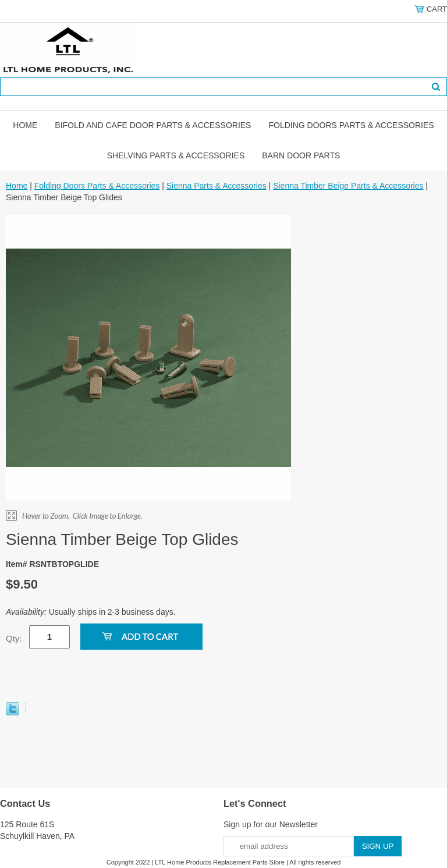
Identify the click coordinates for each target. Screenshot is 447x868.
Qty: (14, 638)
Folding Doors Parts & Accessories (351, 125)
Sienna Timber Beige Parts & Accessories (348, 186)
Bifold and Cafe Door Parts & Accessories (153, 125)
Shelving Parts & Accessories (176, 155)
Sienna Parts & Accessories (217, 186)
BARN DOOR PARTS (301, 155)
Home (25, 125)
